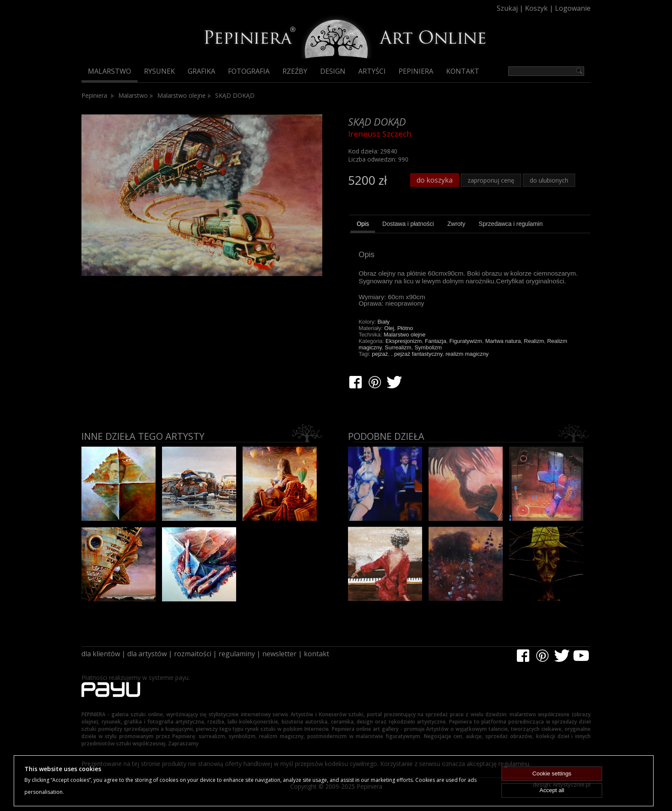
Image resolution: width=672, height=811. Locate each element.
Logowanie (573, 8)
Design (333, 71)
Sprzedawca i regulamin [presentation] (511, 224)
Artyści (372, 71)
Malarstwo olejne (181, 95)
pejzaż (380, 354)
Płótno (405, 328)
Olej (389, 328)
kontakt (316, 654)
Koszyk (536, 8)
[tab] (363, 225)
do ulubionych (549, 180)
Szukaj (507, 8)
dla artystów (147, 654)
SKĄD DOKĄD (235, 95)
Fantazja (435, 341)
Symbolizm (428, 347)
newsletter (279, 654)
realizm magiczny (467, 354)
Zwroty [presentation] (456, 224)
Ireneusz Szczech (380, 134)
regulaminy (237, 654)
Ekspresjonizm (404, 341)
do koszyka (435, 180)
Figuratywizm (466, 341)
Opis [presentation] (363, 224)
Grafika (201, 71)
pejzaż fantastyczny (418, 354)
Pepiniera (416, 71)
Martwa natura (503, 341)
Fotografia (249, 71)
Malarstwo (109, 71)
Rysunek (159, 71)
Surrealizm (398, 347)
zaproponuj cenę (491, 180)
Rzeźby (295, 71)
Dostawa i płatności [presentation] (408, 224)
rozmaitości (193, 654)
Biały (384, 322)
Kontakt (463, 71)
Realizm (534, 341)
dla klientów (101, 654)
